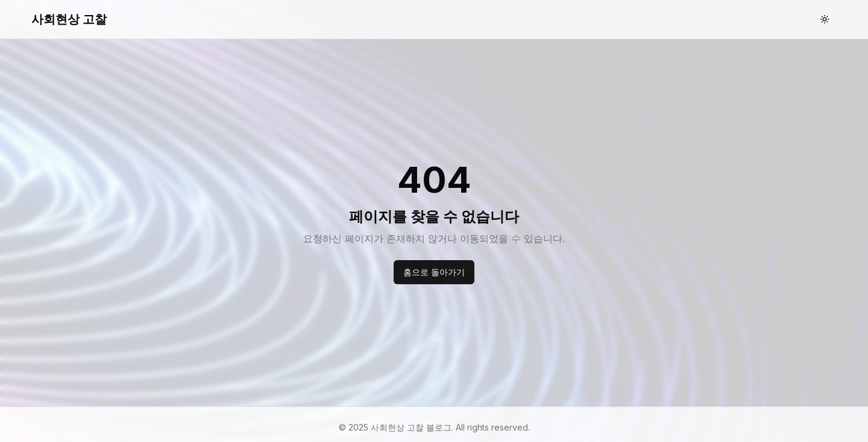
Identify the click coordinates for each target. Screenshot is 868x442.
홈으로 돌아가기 (434, 272)
